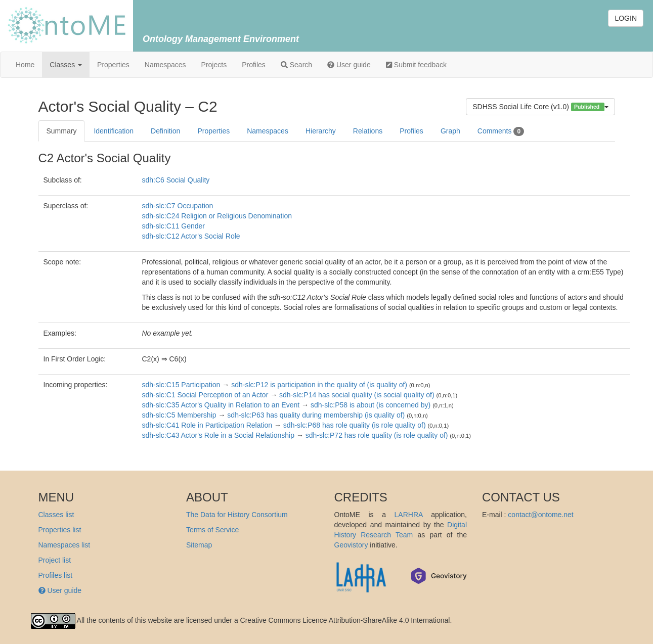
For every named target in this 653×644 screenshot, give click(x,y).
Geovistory (351, 545)
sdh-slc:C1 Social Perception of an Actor (205, 395)
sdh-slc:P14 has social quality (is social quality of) (357, 395)
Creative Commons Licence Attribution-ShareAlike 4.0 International (345, 620)
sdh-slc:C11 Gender (174, 226)
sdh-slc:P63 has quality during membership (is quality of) (316, 415)
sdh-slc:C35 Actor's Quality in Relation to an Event (221, 405)
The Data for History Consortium (237, 515)
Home (25, 65)
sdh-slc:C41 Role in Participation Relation (207, 425)
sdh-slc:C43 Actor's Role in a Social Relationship (219, 435)
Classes (66, 65)
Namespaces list (64, 545)
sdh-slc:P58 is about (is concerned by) (371, 405)
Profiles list (56, 575)
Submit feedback (416, 65)
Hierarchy (321, 131)
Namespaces (165, 65)
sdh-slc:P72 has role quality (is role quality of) (377, 435)
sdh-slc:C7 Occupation (178, 206)
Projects (214, 65)
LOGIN (626, 18)
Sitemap (199, 545)
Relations (368, 131)
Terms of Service (212, 530)
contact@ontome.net (540, 515)
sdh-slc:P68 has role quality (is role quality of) (355, 425)
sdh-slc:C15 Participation (181, 385)
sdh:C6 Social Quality (176, 180)
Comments (501, 131)
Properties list (60, 530)
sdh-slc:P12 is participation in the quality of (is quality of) (319, 385)
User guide (349, 65)
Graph (450, 131)
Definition (165, 131)
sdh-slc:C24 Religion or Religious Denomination (217, 216)
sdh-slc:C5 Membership (179, 415)
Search (296, 65)
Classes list (56, 515)
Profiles (254, 65)
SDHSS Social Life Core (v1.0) (540, 107)
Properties (113, 65)
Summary (62, 131)
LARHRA (409, 515)
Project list (55, 560)
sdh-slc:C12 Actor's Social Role (191, 236)
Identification (114, 131)
